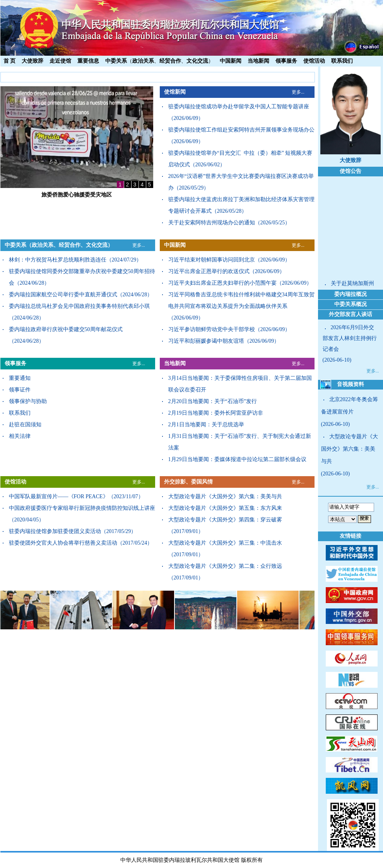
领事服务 (286, 61)
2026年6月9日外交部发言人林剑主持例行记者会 (350, 338)
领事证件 (20, 390)
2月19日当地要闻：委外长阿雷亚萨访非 (216, 413)
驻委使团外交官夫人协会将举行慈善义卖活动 (63, 543)
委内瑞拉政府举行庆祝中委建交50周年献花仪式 (66, 329)
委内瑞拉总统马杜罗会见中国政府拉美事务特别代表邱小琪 (79, 306)
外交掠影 (175, 482)
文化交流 (197, 61)
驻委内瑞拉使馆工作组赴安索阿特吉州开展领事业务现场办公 (241, 130)
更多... (298, 92)
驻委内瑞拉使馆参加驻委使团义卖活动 (55, 531)
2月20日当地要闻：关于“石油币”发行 (213, 401)
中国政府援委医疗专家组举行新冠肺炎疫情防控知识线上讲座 (82, 508)
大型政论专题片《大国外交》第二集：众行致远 (225, 566)
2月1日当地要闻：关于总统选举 (206, 425)
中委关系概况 (351, 304)
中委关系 (116, 61)
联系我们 (342, 61)
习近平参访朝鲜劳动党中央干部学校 (212, 329)
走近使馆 (60, 61)
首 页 (10, 61)
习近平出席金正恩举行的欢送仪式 (209, 271)
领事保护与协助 (28, 401)
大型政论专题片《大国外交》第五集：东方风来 (225, 508)
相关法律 (20, 436)
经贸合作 (170, 61)
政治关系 (143, 61)
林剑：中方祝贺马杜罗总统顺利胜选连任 (58, 260)
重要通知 (20, 378)
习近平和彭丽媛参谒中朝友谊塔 (206, 341)
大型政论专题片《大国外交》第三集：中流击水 (225, 543)
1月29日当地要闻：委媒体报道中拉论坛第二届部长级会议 (237, 459)
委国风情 (202, 482)
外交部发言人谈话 (351, 314)
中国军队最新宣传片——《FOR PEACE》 (59, 496)
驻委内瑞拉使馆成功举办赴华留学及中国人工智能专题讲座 (239, 107)
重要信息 (88, 61)
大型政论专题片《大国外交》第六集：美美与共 (225, 496)
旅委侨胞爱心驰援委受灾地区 (77, 195)
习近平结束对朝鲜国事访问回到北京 (212, 260)
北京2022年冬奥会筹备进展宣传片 (350, 406)
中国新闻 (231, 61)
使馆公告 (351, 171)
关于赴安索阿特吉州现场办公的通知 (212, 223)
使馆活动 (314, 61)
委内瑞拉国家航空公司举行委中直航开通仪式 (63, 295)
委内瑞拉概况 (351, 294)
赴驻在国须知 (25, 425)
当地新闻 (258, 61)
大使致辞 (32, 61)
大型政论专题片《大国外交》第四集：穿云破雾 (225, 520)
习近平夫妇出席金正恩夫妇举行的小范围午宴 (222, 283)
